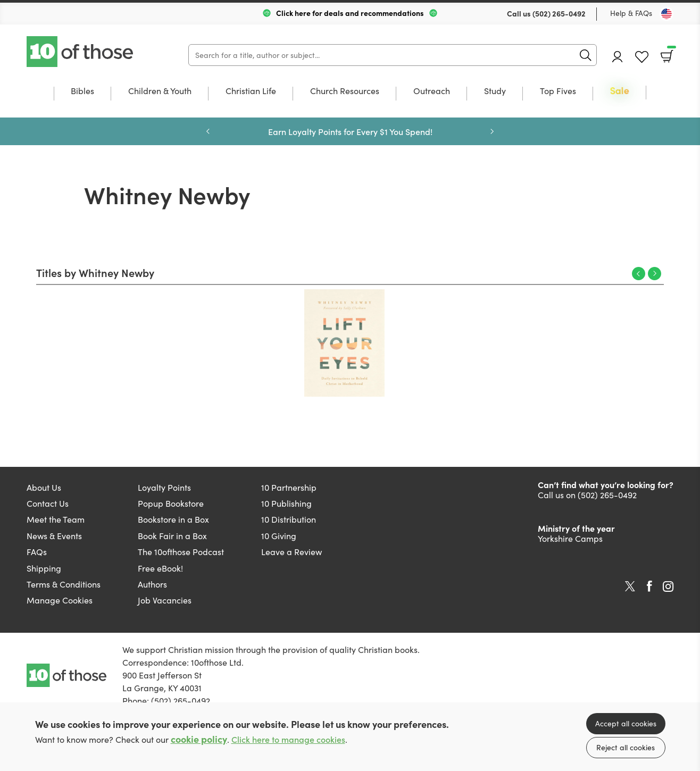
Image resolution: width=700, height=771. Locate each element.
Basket (670, 53)
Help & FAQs (631, 13)
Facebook (649, 586)
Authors (152, 584)
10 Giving (279, 536)
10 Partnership (289, 487)
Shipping (44, 568)
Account (618, 57)
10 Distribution (289, 519)
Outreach (432, 91)
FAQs (37, 552)
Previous (208, 131)
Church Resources (345, 91)
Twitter (630, 586)
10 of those (81, 52)
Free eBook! (160, 568)
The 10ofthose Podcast (181, 552)
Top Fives (558, 91)
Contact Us (48, 503)
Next (492, 131)
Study (495, 91)
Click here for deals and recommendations (350, 13)
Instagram (668, 586)
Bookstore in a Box (173, 519)
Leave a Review (291, 552)
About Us (44, 487)
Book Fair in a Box (172, 536)
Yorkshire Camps (570, 538)
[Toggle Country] (666, 14)
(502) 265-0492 (559, 13)
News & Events (54, 536)
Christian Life (251, 91)
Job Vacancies (165, 600)
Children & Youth (160, 91)
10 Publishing (286, 503)
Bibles (82, 91)
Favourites (642, 57)
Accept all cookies (626, 723)
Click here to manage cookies (288, 739)
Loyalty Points (164, 487)
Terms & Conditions (64, 584)
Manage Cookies (60, 600)
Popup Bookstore (171, 503)
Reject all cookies (626, 747)
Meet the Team (56, 519)
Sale (620, 91)
